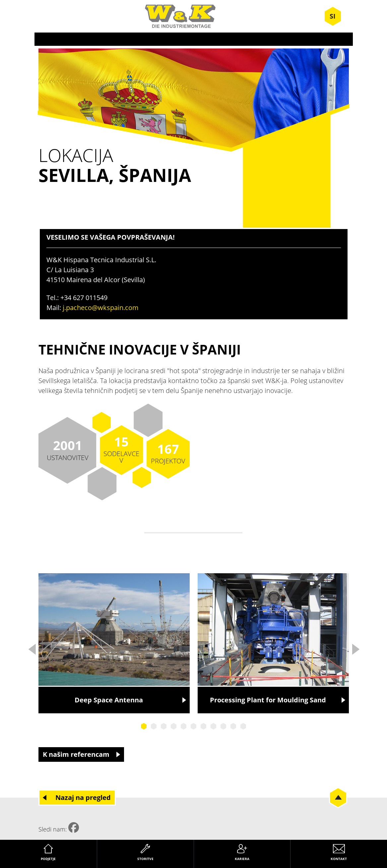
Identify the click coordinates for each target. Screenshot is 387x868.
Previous (32, 647)
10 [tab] (233, 726)
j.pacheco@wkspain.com (101, 308)
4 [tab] (174, 726)
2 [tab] (154, 726)
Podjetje (48, 859)
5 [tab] (184, 726)
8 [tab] (214, 726)
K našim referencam (76, 754)
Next (355, 647)
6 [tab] (194, 726)
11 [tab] (243, 726)
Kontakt (339, 859)
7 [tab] (204, 726)
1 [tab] (144, 726)
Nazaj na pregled (83, 797)
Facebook (74, 828)
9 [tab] (224, 726)
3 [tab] (164, 726)
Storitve (145, 859)
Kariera (242, 859)
